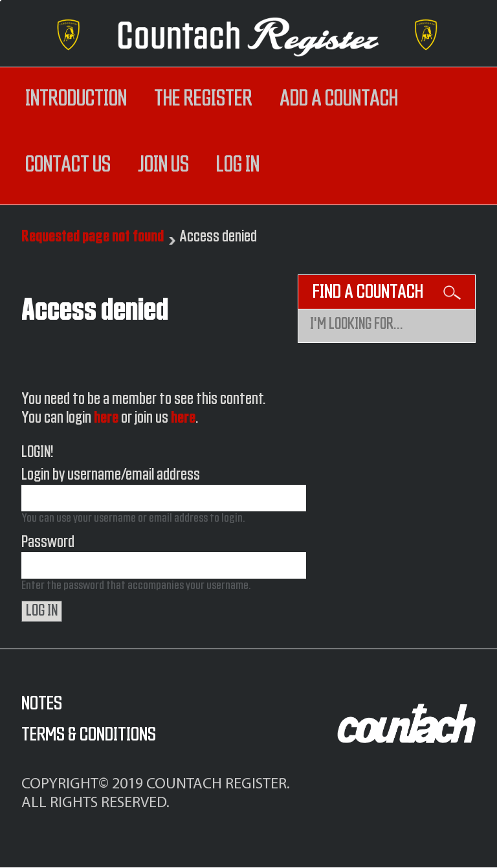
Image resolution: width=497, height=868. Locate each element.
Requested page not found (93, 237)
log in (238, 165)
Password (48, 542)
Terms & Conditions (89, 735)
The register (203, 99)
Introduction (76, 99)
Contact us (68, 165)
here (106, 418)
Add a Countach (339, 99)
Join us (163, 165)
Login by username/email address (111, 475)
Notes (42, 704)
